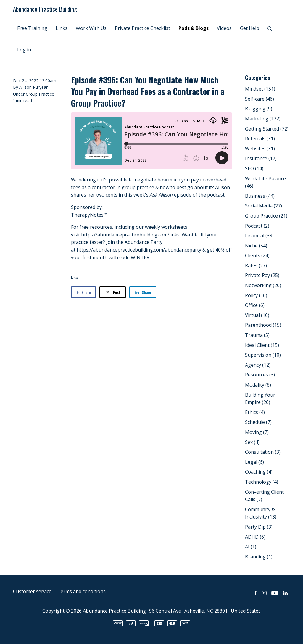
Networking (263, 285)
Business (260, 196)
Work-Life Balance (265, 182)
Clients (257, 255)
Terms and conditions (82, 591)
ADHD (255, 537)
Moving (257, 432)
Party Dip (259, 527)
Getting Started (267, 129)
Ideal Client (262, 345)
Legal (254, 462)
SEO (254, 168)
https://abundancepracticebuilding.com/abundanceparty (139, 250)
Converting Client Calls (264, 496)
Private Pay (262, 275)
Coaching (259, 472)
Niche (256, 246)
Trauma (257, 335)
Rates (256, 265)
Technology (262, 482)
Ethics (255, 412)
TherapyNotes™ (89, 215)
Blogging (259, 109)
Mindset (260, 89)
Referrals (260, 139)
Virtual (257, 315)
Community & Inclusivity (261, 513)
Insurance (261, 158)
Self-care (260, 99)
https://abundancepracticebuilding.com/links (130, 235)
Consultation (263, 452)
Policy (256, 295)
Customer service (32, 591)
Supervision (263, 355)
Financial (259, 236)
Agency (258, 365)
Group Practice (40, 94)
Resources (260, 375)
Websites (260, 149)
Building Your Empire (260, 399)
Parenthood (263, 325)
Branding (259, 557)
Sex (252, 442)
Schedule (258, 422)
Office (255, 305)
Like (75, 277)
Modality (258, 385)
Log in (24, 50)
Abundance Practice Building (45, 9)
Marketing (263, 119)
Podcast (257, 226)
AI (251, 547)
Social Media (263, 206)
